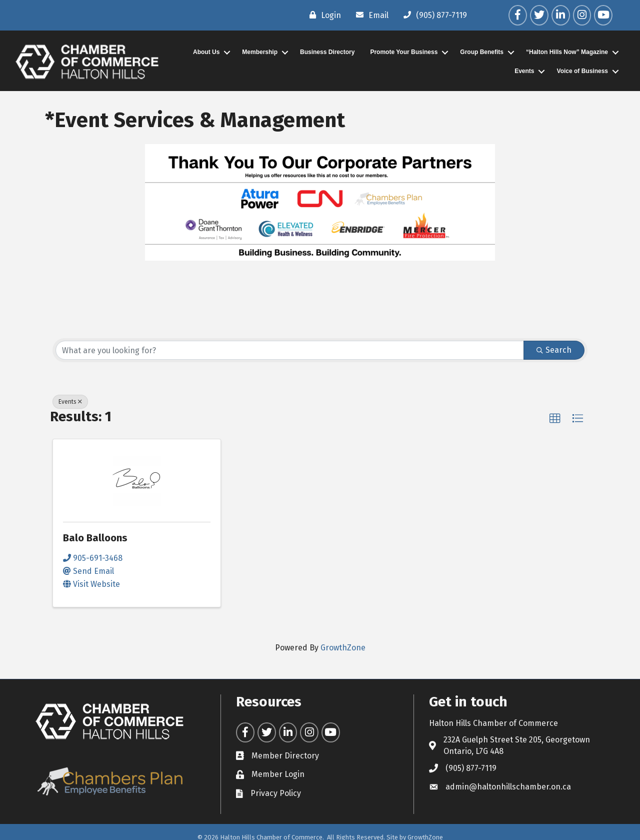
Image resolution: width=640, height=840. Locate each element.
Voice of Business (582, 71)
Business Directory (327, 52)
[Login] (323, 15)
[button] (555, 419)
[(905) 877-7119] (433, 15)
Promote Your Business (404, 52)
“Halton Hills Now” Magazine (567, 52)
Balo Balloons (95, 538)
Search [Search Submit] (554, 350)
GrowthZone (343, 648)
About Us (206, 52)
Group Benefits (482, 52)
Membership (260, 52)
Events (524, 71)
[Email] (370, 15)
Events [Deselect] (70, 402)
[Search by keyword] (290, 350)
